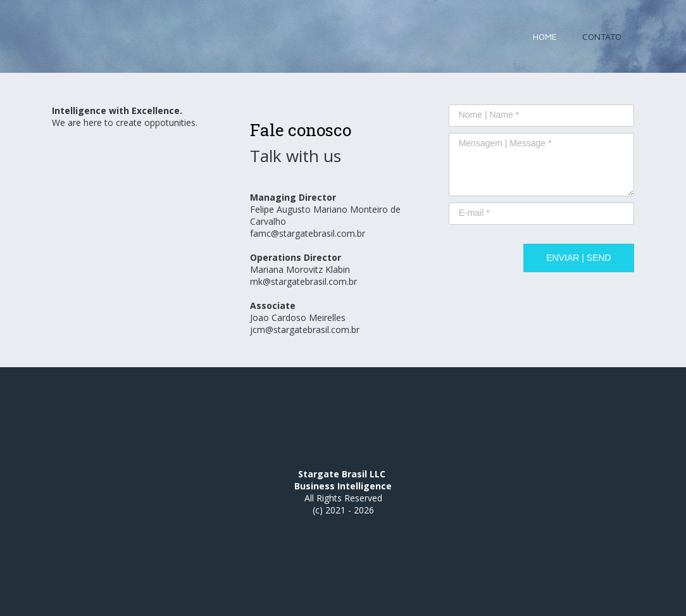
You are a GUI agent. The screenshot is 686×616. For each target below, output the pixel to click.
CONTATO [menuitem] (602, 36)
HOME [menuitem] (545, 36)
